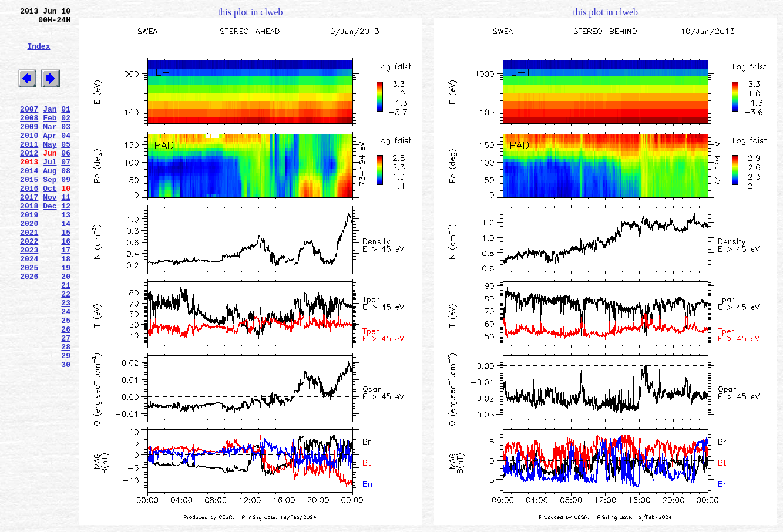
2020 (29, 264)
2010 (29, 158)
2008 (29, 137)
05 (66, 169)
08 (66, 200)
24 (66, 369)
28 (66, 412)
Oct (50, 221)
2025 (29, 316)
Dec (50, 243)
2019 (29, 253)
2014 (29, 200)
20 (66, 327)
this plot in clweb (251, 12)
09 (66, 211)
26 (66, 390)
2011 (29, 169)
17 (66, 295)
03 (66, 147)
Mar (50, 147)
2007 (29, 126)
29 (66, 422)
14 (66, 264)
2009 (29, 147)
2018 (29, 243)
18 (66, 306)
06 (66, 179)
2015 (29, 211)
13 (66, 253)
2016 (29, 221)
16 (66, 285)
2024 (29, 306)
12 (66, 243)
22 (66, 348)
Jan (50, 126)
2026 (29, 327)
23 (66, 359)
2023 (29, 295)
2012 (29, 179)
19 (66, 316)
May (50, 169)
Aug (50, 200)
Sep (50, 211)
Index (38, 55)
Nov (50, 232)
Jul (50, 190)
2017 (29, 232)
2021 (29, 274)
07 (66, 190)
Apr (50, 158)
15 (66, 274)
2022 (29, 285)
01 (66, 126)
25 (66, 380)
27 (66, 401)
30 (66, 433)
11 (66, 232)
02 (66, 137)
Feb (50, 137)
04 (66, 158)
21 (66, 338)
